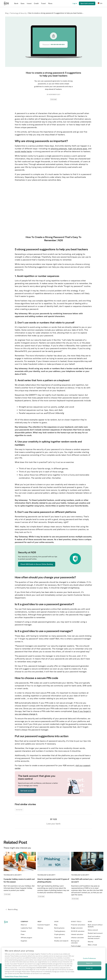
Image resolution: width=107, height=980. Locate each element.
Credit (36, 3)
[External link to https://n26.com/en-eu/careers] (28, 931)
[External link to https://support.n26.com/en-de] (45, 925)
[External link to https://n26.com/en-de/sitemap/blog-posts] (45, 928)
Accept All (89, 968)
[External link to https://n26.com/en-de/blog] (62, 925)
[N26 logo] (7, 922)
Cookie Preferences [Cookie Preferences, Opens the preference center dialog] (89, 958)
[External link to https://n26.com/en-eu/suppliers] (28, 941)
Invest (29, 3)
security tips (19, 810)
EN (100, 3)
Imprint (26, 976)
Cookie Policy (9, 976)
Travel (43, 3)
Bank (16, 3)
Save (23, 3)
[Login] (75, 3)
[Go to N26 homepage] (6, 3)
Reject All (89, 963)
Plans (50, 3)
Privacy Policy (18, 976)
